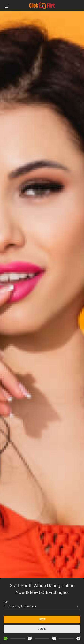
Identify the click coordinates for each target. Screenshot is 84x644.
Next (42, 619)
